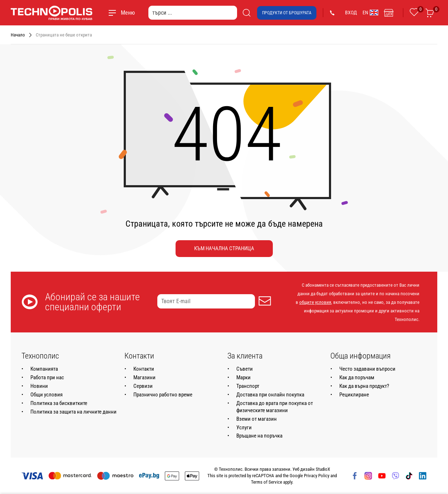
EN (370, 13)
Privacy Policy (317, 476)
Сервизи (143, 386)
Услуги (244, 428)
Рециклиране (354, 395)
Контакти (144, 369)
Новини (39, 386)
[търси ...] (193, 13)
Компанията (44, 369)
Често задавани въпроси (367, 369)
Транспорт (248, 386)
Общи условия (46, 395)
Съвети (245, 369)
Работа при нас (47, 377)
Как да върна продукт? (364, 386)
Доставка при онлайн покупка (270, 395)
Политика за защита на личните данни (73, 412)
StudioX (323, 469)
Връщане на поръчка (259, 436)
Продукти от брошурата (287, 13)
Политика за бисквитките (59, 403)
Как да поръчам (357, 377)
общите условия (315, 302)
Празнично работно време (163, 395)
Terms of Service (267, 482)
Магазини (144, 377)
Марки (243, 377)
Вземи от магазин (257, 419)
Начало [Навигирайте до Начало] (18, 35)
